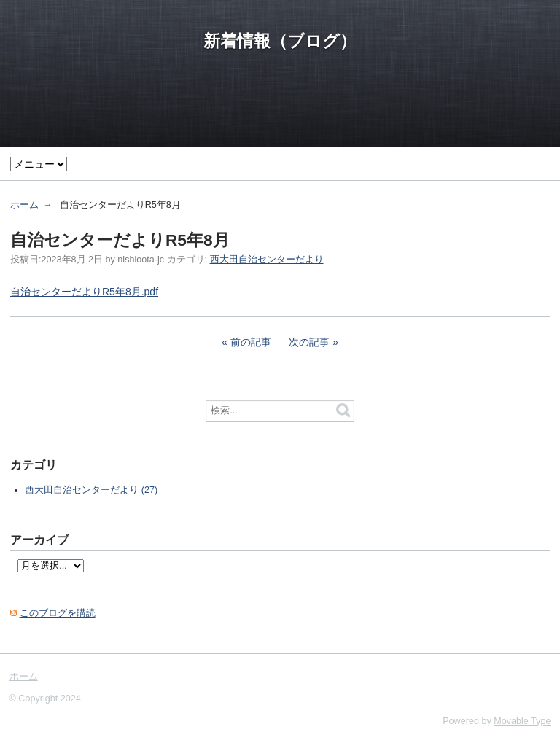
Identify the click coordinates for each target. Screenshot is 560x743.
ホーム (24, 205)
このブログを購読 (58, 613)
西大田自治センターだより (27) (91, 490)
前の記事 (251, 342)
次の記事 (309, 342)
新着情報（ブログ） (280, 41)
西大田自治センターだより (267, 260)
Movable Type (522, 721)
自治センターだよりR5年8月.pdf (84, 292)
